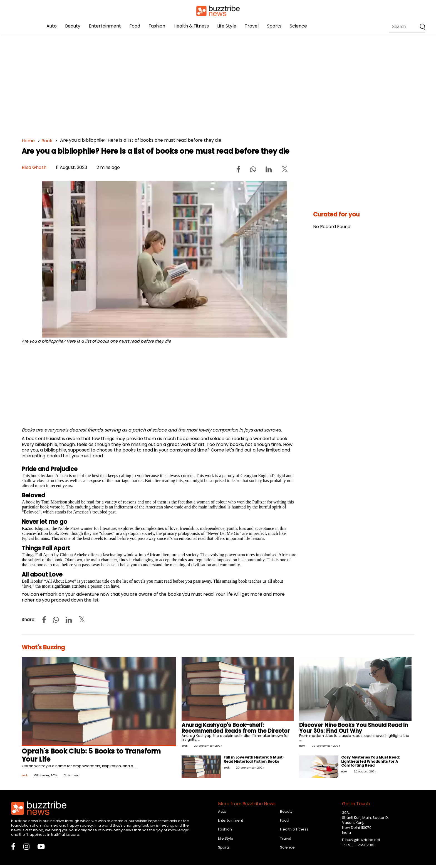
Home (28, 141)
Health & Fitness (191, 26)
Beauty (73, 26)
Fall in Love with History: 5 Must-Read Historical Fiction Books (254, 759)
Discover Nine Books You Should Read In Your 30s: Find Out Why (354, 728)
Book (47, 141)
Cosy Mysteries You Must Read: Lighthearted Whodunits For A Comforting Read (370, 761)
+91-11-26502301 (360, 845)
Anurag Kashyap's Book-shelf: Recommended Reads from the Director (236, 728)
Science (298, 26)
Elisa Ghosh (34, 167)
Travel (252, 26)
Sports (274, 26)
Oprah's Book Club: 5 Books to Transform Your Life (91, 755)
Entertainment (105, 26)
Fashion (157, 26)
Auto (52, 26)
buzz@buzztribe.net (363, 840)
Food (135, 26)
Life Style (227, 26)
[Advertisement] (189, 83)
